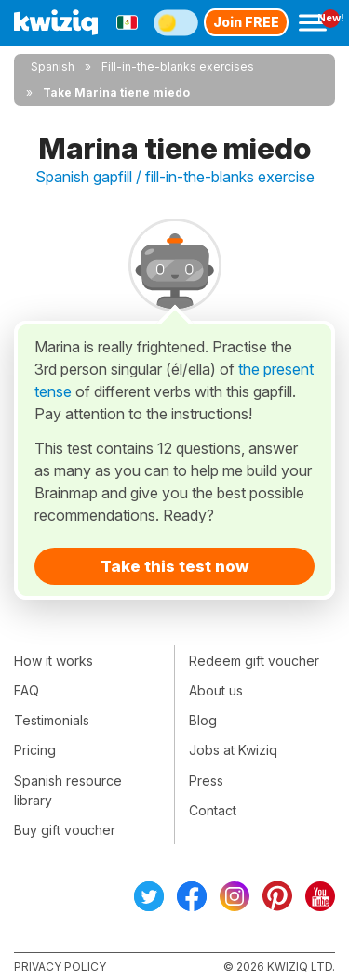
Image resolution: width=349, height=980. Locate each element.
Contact (213, 810)
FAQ (27, 690)
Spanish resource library (68, 790)
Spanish (53, 66)
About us (216, 690)
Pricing (35, 750)
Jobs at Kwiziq (233, 750)
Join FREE (246, 22)
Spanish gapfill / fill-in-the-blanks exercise (175, 177)
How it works (54, 661)
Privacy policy (60, 967)
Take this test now (175, 566)
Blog (203, 720)
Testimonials (52, 720)
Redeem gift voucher (254, 661)
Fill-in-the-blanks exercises (178, 66)
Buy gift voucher (65, 830)
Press (206, 781)
